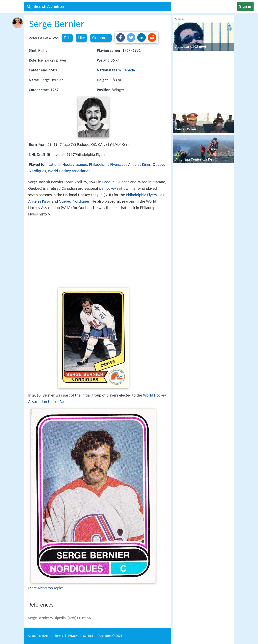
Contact (88, 636)
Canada (129, 70)
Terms (59, 636)
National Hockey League (67, 164)
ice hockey (107, 188)
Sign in (245, 6)
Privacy (73, 636)
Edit (67, 38)
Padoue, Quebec (116, 182)
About (39, 636)
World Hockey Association (69, 171)
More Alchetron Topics (46, 588)
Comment (101, 38)
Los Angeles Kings (136, 164)
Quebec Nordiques (74, 201)
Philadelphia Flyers (105, 164)
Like (82, 38)
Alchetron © (111, 636)
